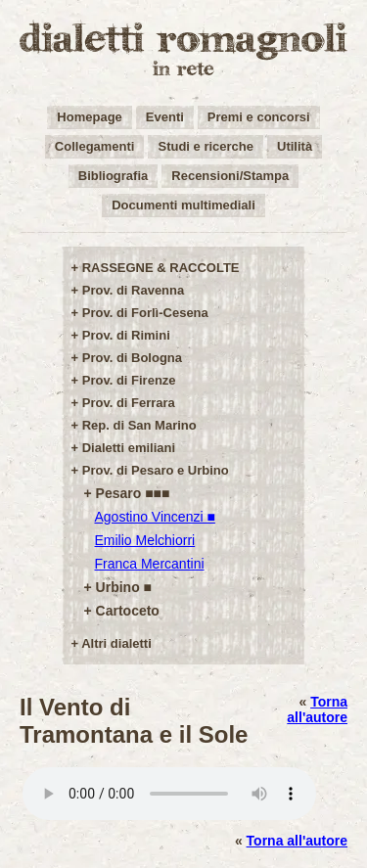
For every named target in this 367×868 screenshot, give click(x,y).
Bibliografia (114, 176)
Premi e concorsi (259, 117)
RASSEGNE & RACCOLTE (161, 268)
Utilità (295, 146)
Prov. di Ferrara (129, 403)
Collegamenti (95, 146)
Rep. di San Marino (139, 425)
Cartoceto (128, 611)
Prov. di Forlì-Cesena (145, 313)
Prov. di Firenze (129, 380)
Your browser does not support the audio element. (169, 794)
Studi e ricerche (206, 146)
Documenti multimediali (183, 205)
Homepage (89, 117)
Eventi (165, 117)
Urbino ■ (124, 587)
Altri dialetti (116, 643)
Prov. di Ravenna (134, 290)
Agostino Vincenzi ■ (155, 517)
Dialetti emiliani (129, 448)
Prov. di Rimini (126, 335)
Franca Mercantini (150, 564)
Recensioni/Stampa (230, 176)
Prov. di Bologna (132, 358)
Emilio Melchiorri (145, 540)
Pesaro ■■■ (133, 493)
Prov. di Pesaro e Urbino (156, 470)
